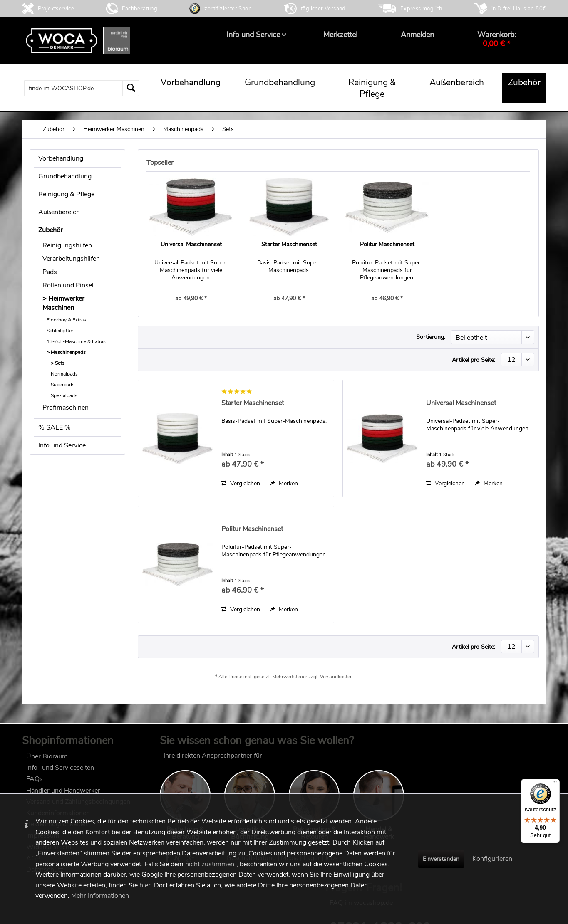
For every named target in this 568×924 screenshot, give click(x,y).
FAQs (35, 781)
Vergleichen (241, 483)
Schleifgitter (60, 331)
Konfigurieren (492, 859)
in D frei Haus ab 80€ (519, 9)
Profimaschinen (66, 408)
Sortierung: (431, 337)
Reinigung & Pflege (66, 194)
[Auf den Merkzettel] (284, 484)
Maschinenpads (68, 352)
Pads (50, 272)
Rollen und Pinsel (68, 285)
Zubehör (51, 230)
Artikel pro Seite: (474, 360)
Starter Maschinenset (289, 244)
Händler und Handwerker (63, 792)
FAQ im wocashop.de (456, 757)
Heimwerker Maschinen (63, 303)
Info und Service (62, 445)
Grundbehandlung (65, 176)
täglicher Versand (323, 9)
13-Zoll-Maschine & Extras (76, 341)
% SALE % (55, 427)
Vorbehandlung (61, 158)
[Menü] (555, 784)
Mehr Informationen (100, 896)
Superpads (63, 385)
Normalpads (64, 374)
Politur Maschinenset (387, 244)
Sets (60, 363)
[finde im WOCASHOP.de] (82, 88)
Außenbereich (59, 212)
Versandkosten (336, 680)
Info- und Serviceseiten (60, 770)
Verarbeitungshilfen (71, 259)
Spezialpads (64, 395)
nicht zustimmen (210, 864)
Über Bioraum (47, 758)
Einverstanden (441, 859)
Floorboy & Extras (66, 320)
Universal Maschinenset (191, 244)
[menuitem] (253, 35)
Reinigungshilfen (67, 245)
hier (145, 885)
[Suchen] (131, 88)
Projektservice (56, 9)
